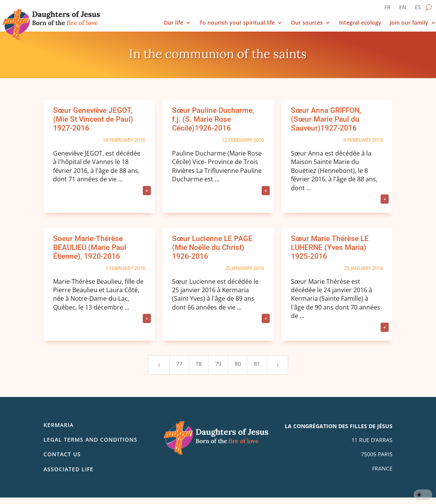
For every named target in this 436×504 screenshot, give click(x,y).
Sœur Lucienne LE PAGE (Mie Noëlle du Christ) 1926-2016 (212, 247)
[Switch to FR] (388, 9)
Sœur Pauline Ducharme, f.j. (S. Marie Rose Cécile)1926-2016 (213, 119)
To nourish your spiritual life (237, 23)
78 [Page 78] (199, 364)
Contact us (62, 454)
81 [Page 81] (257, 364)
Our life (173, 23)
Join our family (409, 23)
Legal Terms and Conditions (90, 440)
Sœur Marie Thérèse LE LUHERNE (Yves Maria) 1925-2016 (330, 247)
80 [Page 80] (238, 364)
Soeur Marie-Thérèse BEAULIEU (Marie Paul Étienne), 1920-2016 (90, 247)
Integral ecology (360, 23)
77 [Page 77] (179, 364)
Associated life (68, 469)
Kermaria (58, 425)
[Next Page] (277, 365)
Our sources (307, 23)
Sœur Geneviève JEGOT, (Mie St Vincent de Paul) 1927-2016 (93, 119)
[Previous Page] (159, 365)
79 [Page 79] (218, 364)
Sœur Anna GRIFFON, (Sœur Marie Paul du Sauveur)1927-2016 (326, 119)
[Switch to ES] (418, 9)
